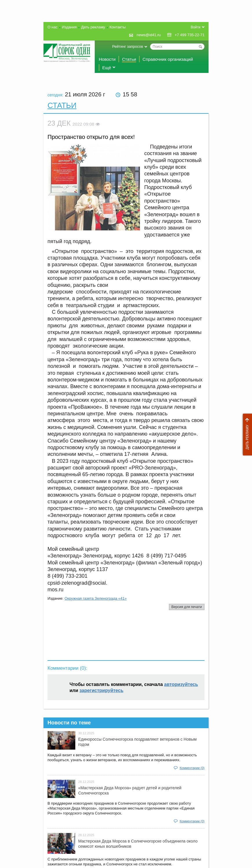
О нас (53, 27)
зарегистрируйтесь (101, 690)
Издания (69, 27)
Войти (196, 27)
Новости (107, 59)
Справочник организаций (168, 59)
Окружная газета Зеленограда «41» (96, 598)
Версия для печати (187, 607)
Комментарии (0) (192, 768)
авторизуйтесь (181, 684)
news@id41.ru (149, 35)
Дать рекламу (246, 435)
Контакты (118, 27)
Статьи (129, 59)
